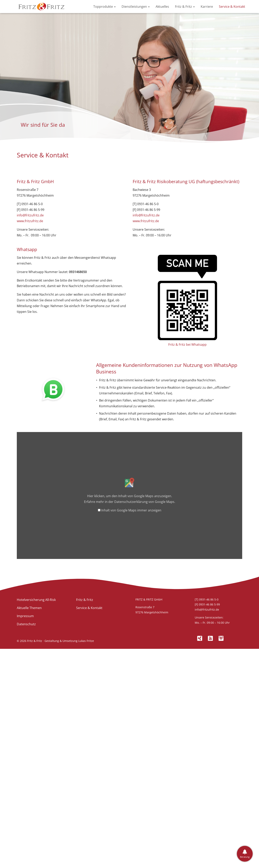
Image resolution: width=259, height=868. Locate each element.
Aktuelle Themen (29, 608)
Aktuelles (162, 7)
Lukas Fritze (86, 641)
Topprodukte (104, 7)
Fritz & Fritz (185, 7)
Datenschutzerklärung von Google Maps (144, 502)
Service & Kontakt (232, 7)
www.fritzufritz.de (30, 221)
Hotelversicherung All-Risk (36, 600)
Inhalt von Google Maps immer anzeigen (131, 510)
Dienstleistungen (136, 7)
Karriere (207, 7)
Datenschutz (26, 624)
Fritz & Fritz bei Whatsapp (187, 345)
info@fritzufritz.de (30, 215)
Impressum (25, 616)
